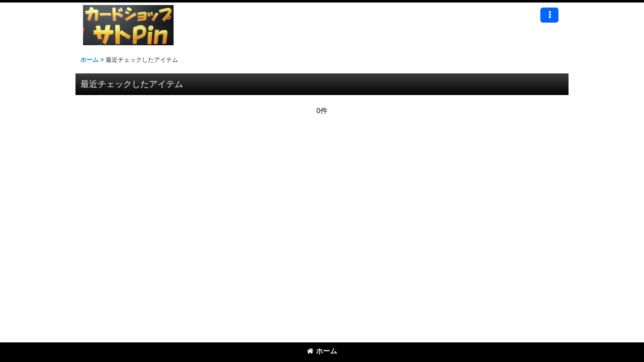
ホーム (322, 351)
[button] (549, 15)
